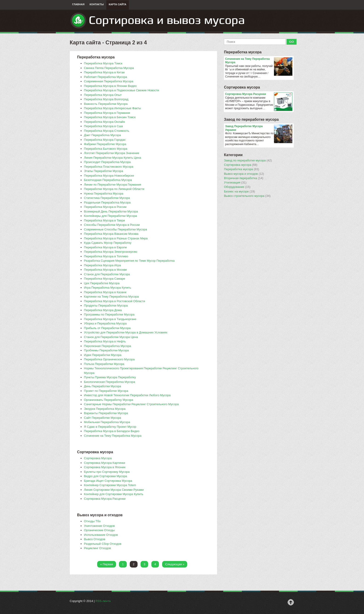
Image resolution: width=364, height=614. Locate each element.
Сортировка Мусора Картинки (105, 463)
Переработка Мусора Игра (102, 265)
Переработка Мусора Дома (103, 310)
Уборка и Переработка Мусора (105, 323)
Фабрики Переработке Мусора (105, 144)
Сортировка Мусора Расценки (105, 499)
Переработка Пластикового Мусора (109, 167)
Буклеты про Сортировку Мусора (107, 472)
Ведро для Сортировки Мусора (106, 476)
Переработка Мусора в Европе (106, 247)
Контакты (97, 4)
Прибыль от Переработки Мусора (107, 328)
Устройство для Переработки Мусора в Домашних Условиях (126, 332)
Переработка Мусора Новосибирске (109, 176)
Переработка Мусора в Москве (106, 270)
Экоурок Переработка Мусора (105, 409)
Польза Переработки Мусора (104, 364)
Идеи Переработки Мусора (103, 355)
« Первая (107, 564)
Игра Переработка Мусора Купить (108, 288)
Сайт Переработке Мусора (103, 418)
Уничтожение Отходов (99, 526)
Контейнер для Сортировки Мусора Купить (114, 494)
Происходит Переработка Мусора (107, 162)
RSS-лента (103, 601)
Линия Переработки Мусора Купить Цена (113, 158)
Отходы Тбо (92, 521)
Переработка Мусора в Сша (104, 126)
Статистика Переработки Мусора (107, 198)
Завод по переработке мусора (251, 119)
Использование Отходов (101, 535)
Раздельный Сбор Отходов (103, 544)
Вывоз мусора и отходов (244, 174)
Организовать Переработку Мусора (109, 400)
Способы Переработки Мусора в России (112, 225)
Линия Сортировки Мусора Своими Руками (114, 490)
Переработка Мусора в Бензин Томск (110, 117)
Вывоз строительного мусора (247, 196)
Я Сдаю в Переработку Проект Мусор (110, 427)
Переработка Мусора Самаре (105, 279)
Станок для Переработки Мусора (107, 274)
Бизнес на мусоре (239, 192)
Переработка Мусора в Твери (104, 220)
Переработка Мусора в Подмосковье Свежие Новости (122, 90)
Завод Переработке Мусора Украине (259, 128)
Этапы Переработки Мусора (104, 171)
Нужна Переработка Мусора (104, 194)
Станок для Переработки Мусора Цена (111, 337)
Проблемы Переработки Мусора (106, 350)
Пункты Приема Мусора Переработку (110, 377)
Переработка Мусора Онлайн (104, 122)
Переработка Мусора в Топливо (106, 256)
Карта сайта (118, 4)
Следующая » (175, 564)
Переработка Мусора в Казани (105, 292)
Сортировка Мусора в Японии (105, 467)
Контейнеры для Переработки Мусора (111, 216)
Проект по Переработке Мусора (106, 391)
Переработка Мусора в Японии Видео (110, 86)
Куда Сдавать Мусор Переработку (108, 243)
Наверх (291, 602)
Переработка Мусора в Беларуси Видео (112, 431)
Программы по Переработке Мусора (109, 314)
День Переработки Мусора (103, 386)
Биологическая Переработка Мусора (110, 382)
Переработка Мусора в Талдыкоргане (110, 319)
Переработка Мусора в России (105, 207)
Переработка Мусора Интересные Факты (113, 108)
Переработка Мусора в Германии (107, 113)
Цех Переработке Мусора (102, 283)
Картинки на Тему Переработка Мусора (111, 297)
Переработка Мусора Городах (105, 140)
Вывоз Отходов (95, 539)
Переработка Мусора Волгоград (106, 99)
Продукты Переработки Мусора (106, 306)
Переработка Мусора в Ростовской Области (115, 301)
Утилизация (235, 183)
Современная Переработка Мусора (109, 81)
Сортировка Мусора (98, 458)
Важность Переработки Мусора (106, 104)
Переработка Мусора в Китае (104, 72)
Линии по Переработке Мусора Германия (113, 185)
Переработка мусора (243, 52)
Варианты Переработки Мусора (106, 413)
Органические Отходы (99, 530)
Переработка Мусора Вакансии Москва (111, 234)
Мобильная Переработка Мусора (107, 422)
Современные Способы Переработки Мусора (116, 229)
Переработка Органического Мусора (109, 359)
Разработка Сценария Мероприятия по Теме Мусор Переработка (129, 261)
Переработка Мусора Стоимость (107, 131)
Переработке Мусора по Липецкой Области (114, 189)
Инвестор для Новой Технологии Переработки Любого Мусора (127, 395)
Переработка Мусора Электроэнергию (111, 252)
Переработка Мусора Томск (103, 63)
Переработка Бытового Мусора (106, 149)
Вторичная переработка (244, 178)
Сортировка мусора (242, 87)
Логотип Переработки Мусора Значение (112, 153)
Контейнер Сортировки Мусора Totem (110, 485)
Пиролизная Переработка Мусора (108, 346)
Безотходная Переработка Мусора (108, 180)
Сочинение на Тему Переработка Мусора (113, 436)
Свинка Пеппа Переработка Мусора (109, 68)
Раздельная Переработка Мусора (107, 202)
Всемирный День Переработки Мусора (111, 211)
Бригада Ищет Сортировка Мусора (108, 481)
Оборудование (237, 187)
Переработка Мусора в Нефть (105, 341)
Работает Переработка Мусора (106, 77)
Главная (78, 4)
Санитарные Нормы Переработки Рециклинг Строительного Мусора (131, 404)
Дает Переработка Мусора (103, 135)
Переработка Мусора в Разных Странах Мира (116, 238)
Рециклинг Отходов (97, 548)
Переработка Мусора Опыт (103, 95)
